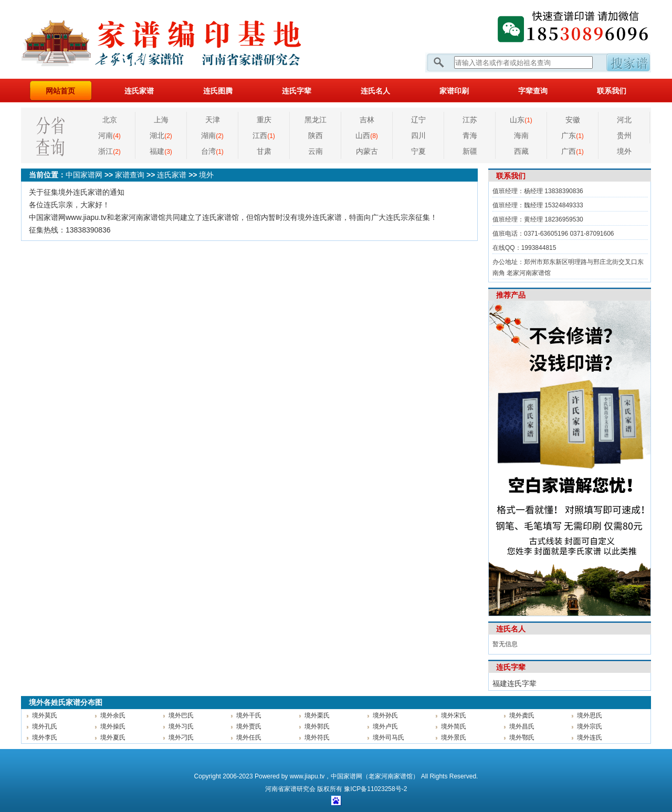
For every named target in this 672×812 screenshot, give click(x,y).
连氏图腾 (218, 91)
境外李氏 (45, 737)
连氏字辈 (297, 91)
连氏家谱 (139, 91)
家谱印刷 (454, 91)
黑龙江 (316, 120)
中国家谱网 (84, 175)
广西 (573, 151)
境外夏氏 (113, 737)
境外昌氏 (522, 726)
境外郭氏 (317, 726)
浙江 (109, 151)
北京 (110, 120)
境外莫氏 (45, 715)
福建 (161, 151)
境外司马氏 (388, 737)
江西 (264, 135)
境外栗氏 (317, 715)
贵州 (624, 135)
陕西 (316, 135)
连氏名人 (375, 91)
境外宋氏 (454, 715)
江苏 (470, 120)
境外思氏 (590, 715)
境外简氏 (454, 726)
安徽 (573, 120)
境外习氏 (181, 726)
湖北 (161, 135)
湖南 (212, 135)
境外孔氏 (45, 726)
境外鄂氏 (522, 737)
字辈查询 (533, 91)
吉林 (367, 120)
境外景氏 (454, 737)
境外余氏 (113, 715)
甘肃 (264, 151)
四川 (418, 135)
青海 (470, 135)
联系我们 (612, 91)
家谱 (290, 789)
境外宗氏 (590, 726)
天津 (213, 120)
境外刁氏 (181, 737)
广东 (573, 135)
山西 (367, 135)
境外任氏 (249, 737)
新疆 (470, 151)
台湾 (212, 151)
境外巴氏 (181, 715)
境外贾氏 (249, 726)
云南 (316, 151)
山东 (521, 120)
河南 (109, 135)
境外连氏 (590, 737)
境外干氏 (249, 715)
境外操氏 (113, 726)
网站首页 (60, 91)
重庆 (264, 120)
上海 (161, 120)
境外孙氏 (385, 715)
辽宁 (418, 120)
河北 (624, 120)
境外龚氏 (522, 715)
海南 (521, 135)
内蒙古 (367, 151)
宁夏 (418, 151)
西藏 (521, 151)
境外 (624, 151)
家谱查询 (130, 175)
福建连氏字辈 (514, 683)
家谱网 (178, 39)
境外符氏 (317, 737)
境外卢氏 (385, 726)
